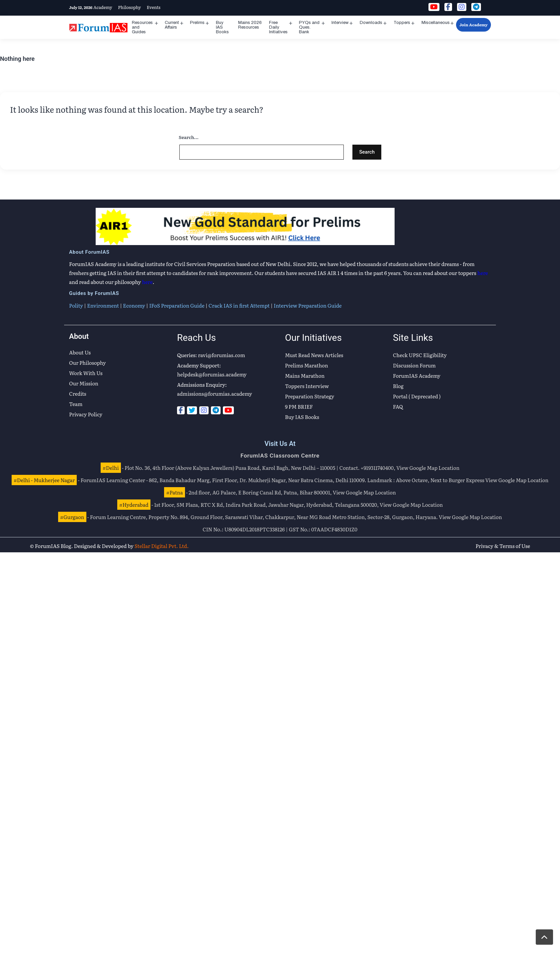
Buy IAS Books (222, 27)
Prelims (197, 23)
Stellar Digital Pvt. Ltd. (162, 546)
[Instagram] (204, 410)
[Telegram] (216, 410)
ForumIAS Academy (417, 376)
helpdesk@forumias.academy (212, 374)
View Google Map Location (428, 468)
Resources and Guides (142, 27)
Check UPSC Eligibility (420, 355)
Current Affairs (172, 25)
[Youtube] (228, 410)
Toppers (402, 23)
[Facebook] (181, 410)
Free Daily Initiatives (278, 27)
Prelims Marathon (307, 365)
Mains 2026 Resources (250, 25)
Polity (76, 305)
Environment (103, 305)
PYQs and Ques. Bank (309, 27)
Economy (134, 305)
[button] (544, 937)
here (483, 273)
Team (76, 404)
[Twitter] (192, 410)
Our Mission (84, 383)
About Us (80, 352)
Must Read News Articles (314, 355)
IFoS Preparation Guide (177, 305)
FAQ (398, 407)
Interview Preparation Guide (308, 305)
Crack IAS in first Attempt (239, 305)
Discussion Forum (414, 365)
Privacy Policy (86, 414)
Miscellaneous (436, 23)
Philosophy (129, 7)
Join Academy (473, 25)
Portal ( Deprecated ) (417, 396)
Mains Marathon (305, 376)
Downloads (371, 23)
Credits (78, 394)
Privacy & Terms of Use (503, 546)
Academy (103, 7)
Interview (340, 23)
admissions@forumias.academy (215, 394)
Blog (398, 386)
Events (154, 7)
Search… (188, 137)
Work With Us (86, 373)
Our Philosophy (88, 363)
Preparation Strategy (310, 396)
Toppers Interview (307, 386)
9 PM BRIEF (299, 407)
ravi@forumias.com (222, 355)
